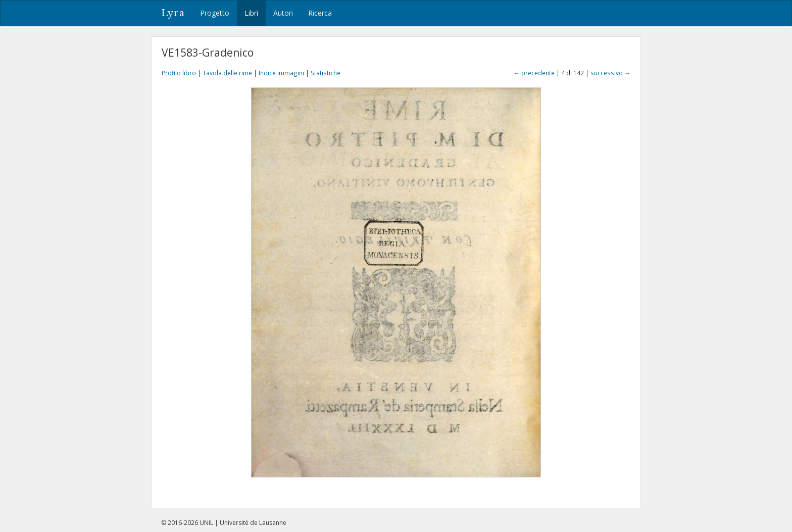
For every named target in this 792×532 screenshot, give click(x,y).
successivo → (610, 73)
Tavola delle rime (227, 73)
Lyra (173, 13)
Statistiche (326, 73)
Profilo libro (179, 73)
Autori (283, 13)
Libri (251, 13)
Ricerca (320, 13)
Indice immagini (281, 73)
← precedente (534, 73)
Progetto (215, 13)
